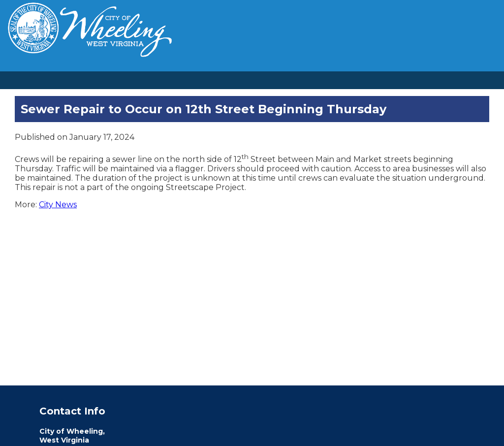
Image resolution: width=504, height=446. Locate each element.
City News (58, 205)
